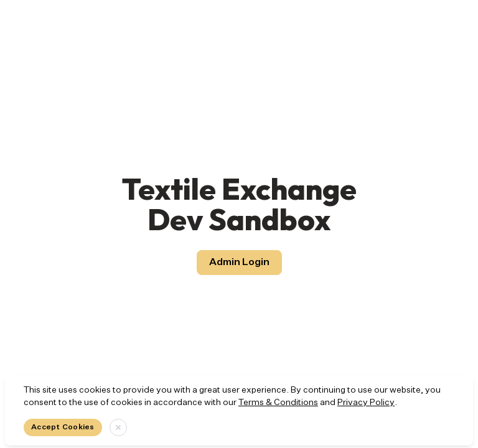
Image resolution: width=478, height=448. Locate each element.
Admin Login (239, 263)
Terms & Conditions (278, 403)
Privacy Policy (366, 403)
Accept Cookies (63, 427)
